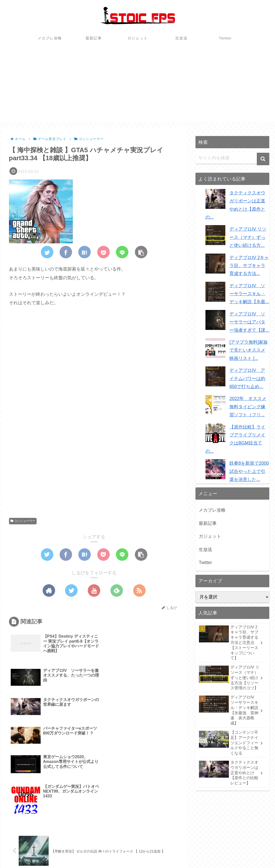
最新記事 (208, 523)
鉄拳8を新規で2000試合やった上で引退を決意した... (249, 471)
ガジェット (210, 536)
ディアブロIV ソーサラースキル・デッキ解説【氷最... (249, 294)
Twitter (205, 563)
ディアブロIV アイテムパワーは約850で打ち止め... (247, 378)
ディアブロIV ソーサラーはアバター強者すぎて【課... (249, 322)
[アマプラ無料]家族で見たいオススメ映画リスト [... (249, 350)
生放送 (205, 550)
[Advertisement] (137, 87)
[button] (263, 159)
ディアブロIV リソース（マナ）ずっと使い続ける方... (248, 237)
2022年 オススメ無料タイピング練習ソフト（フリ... (248, 407)
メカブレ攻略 (212, 510)
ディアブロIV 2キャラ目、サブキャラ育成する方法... (249, 266)
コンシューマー (23, 521)
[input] (232, 158)
